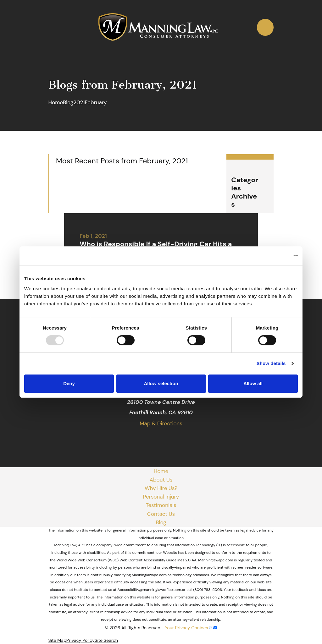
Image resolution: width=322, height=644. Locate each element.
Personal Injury (161, 497)
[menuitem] (57, 640)
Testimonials (161, 505)
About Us (161, 480)
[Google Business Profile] (138, 439)
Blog (161, 522)
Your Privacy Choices (191, 628)
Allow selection (161, 383)
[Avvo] (184, 439)
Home (161, 471)
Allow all (253, 383)
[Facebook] (153, 439)
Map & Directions (161, 423)
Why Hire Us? (161, 488)
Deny (69, 383)
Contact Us (161, 514)
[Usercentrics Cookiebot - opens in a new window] (270, 256)
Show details (271, 363)
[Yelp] (169, 439)
